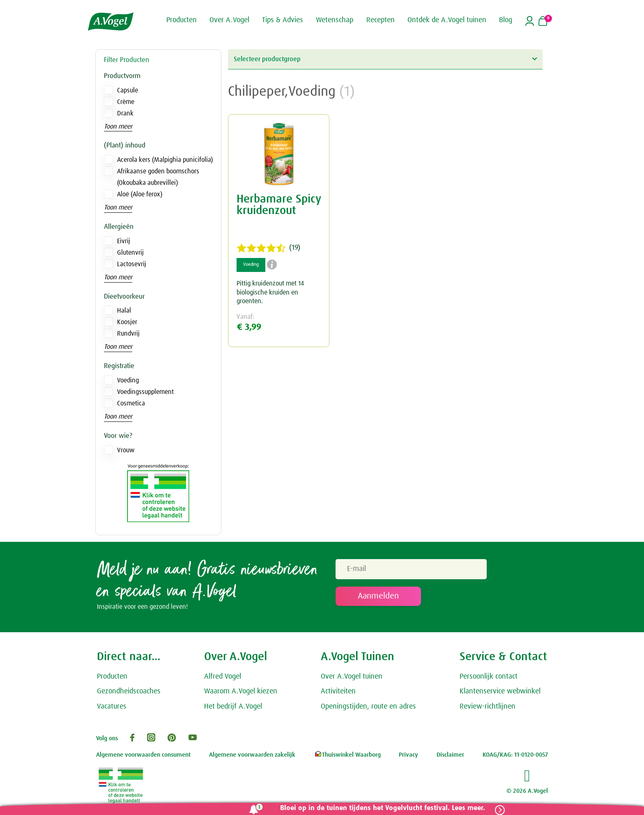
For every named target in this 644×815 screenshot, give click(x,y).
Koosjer (127, 322)
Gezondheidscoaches (129, 692)
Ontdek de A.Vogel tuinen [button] (447, 20)
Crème (126, 102)
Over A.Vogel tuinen (352, 677)
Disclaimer (450, 755)
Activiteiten (338, 692)
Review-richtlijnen (488, 707)
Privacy (408, 755)
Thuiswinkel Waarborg (347, 755)
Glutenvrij (130, 253)
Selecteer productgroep (385, 59)
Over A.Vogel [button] (229, 20)
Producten (112, 677)
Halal (124, 311)
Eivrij (124, 241)
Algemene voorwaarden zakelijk (252, 755)
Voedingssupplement (145, 392)
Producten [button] (182, 20)
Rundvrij (128, 334)
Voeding (128, 380)
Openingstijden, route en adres (368, 707)
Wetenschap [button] (335, 20)
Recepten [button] (381, 20)
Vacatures (112, 707)
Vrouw (126, 450)
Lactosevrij (132, 264)
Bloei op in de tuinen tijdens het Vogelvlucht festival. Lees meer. (383, 808)
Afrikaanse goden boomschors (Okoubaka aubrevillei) (158, 177)
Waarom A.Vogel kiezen (241, 692)
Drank (125, 113)
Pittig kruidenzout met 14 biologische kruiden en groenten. (270, 292)
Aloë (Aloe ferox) (140, 194)
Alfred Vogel (223, 677)
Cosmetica (131, 403)
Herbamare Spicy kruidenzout (279, 205)
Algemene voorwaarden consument (143, 755)
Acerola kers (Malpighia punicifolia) (165, 160)
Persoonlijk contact (489, 677)
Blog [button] (506, 20)
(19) (268, 248)
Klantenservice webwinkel (500, 692)
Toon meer (118, 127)
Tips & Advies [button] (283, 20)
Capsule (128, 90)
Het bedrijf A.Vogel (233, 707)
